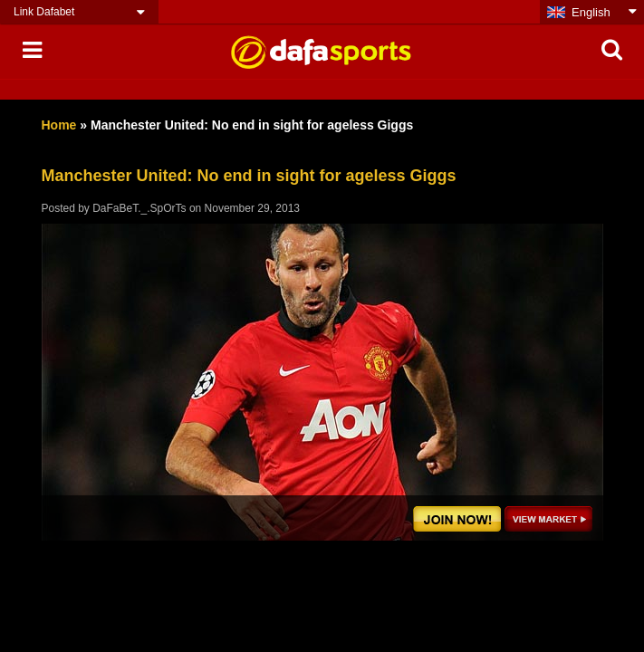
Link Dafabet (44, 12)
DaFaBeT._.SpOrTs (139, 208)
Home (59, 125)
